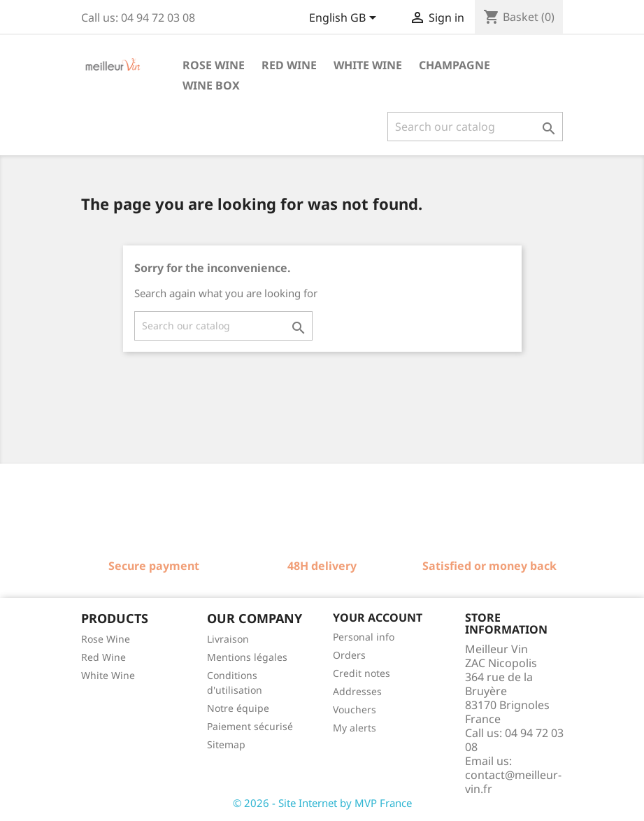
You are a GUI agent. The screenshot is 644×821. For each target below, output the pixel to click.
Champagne (455, 65)
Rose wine (214, 65)
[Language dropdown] (345, 19)
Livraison (228, 639)
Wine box (211, 85)
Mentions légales (247, 657)
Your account (378, 617)
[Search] (475, 127)
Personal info (364, 637)
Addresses (357, 691)
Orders (349, 655)
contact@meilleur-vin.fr (513, 782)
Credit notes (362, 673)
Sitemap (226, 744)
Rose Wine (106, 639)
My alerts (355, 728)
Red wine (289, 65)
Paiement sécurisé (250, 726)
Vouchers (355, 709)
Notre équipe (238, 708)
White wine (368, 65)
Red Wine (103, 657)
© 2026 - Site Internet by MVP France (322, 803)
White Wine (108, 675)
